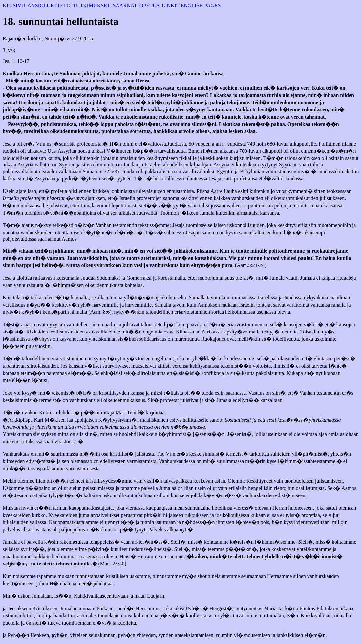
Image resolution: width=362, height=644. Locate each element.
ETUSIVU (14, 5)
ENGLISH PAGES (201, 5)
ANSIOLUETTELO (49, 5)
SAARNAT (125, 5)
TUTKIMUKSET (91, 5)
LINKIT (170, 5)
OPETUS (149, 5)
